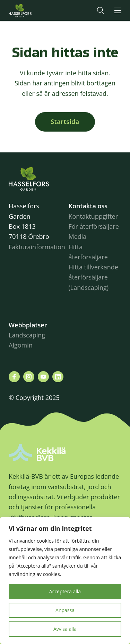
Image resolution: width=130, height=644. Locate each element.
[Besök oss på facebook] (14, 377)
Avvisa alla (65, 629)
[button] (101, 10)
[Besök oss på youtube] (43, 377)
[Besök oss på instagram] (29, 377)
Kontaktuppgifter (93, 216)
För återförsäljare (94, 226)
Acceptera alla (65, 591)
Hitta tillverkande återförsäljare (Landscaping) (93, 277)
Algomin (21, 345)
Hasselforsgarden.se (31, 10)
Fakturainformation (37, 247)
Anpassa (65, 610)
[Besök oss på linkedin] (58, 377)
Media (78, 236)
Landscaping (27, 335)
